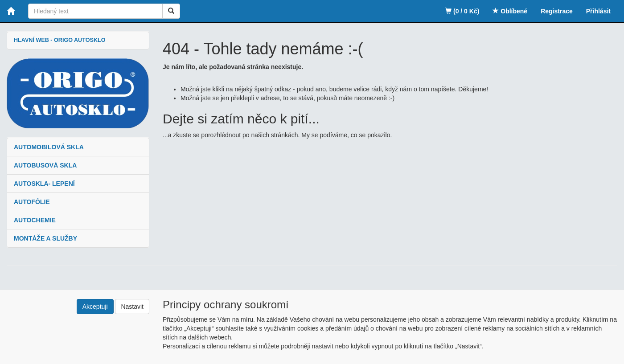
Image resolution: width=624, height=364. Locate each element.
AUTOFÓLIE (32, 202)
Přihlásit (598, 11)
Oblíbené (510, 11)
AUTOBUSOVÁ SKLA (45, 165)
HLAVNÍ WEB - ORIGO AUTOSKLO (60, 40)
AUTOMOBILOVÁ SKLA (49, 147)
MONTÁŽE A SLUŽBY (45, 238)
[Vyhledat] (171, 11)
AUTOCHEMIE (35, 220)
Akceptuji (95, 307)
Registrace (557, 11)
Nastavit (132, 307)
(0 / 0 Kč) (462, 11)
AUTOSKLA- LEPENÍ (44, 184)
